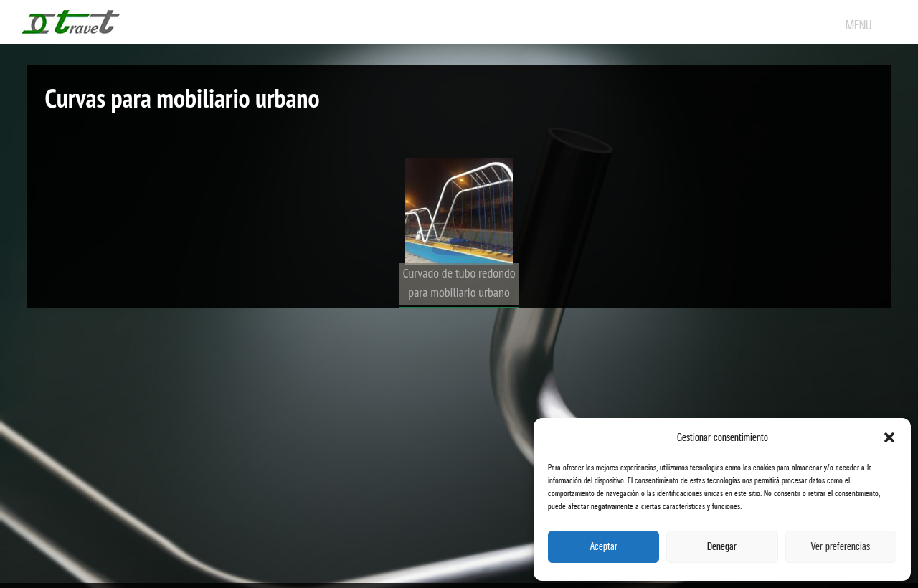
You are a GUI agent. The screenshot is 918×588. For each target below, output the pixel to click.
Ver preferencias (841, 547)
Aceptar (604, 547)
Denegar (722, 547)
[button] (889, 437)
